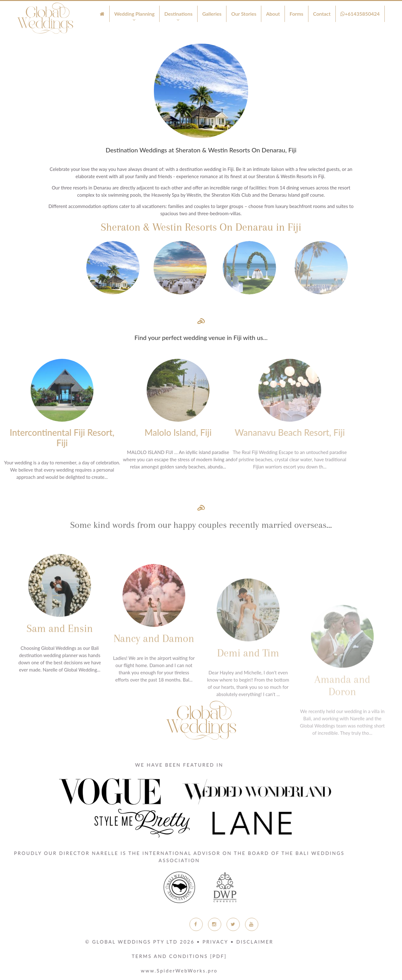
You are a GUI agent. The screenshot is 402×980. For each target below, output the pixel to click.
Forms (296, 14)
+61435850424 (360, 14)
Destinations (178, 14)
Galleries (212, 14)
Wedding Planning (135, 14)
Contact (322, 14)
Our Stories (244, 14)
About (273, 14)
